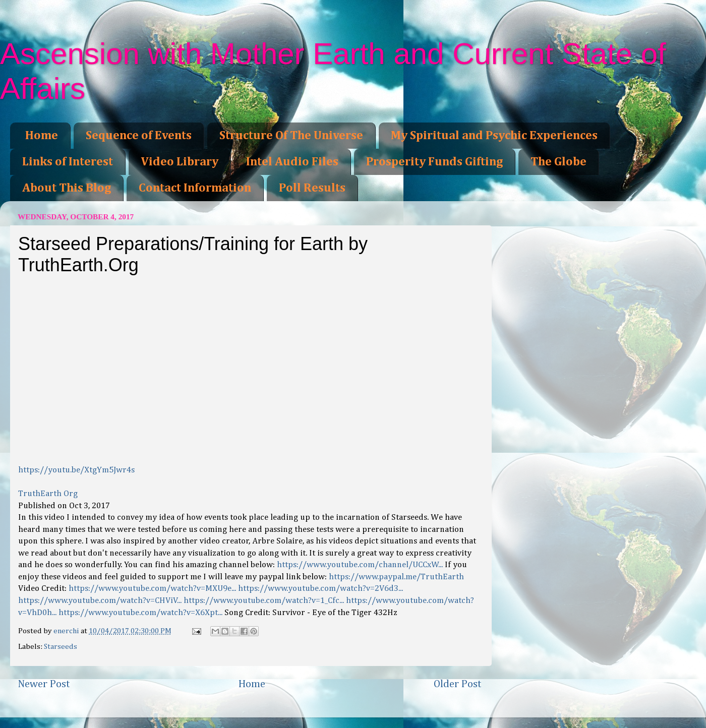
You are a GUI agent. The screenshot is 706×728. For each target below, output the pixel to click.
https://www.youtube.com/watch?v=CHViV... (100, 601)
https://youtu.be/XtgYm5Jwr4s (76, 470)
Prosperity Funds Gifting (434, 162)
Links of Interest (68, 162)
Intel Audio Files (292, 162)
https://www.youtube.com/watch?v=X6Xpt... (140, 613)
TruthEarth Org (48, 494)
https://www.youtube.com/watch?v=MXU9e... (152, 589)
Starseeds (61, 647)
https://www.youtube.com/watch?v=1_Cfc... (264, 601)
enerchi (67, 631)
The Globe (558, 162)
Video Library (180, 162)
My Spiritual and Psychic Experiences (494, 136)
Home (42, 136)
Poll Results (312, 188)
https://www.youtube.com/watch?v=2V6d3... (320, 589)
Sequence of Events (139, 136)
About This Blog (67, 188)
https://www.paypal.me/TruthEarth (396, 577)
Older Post (458, 684)
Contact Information (195, 188)
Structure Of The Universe (291, 136)
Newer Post (44, 684)
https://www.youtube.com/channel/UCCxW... (360, 565)
